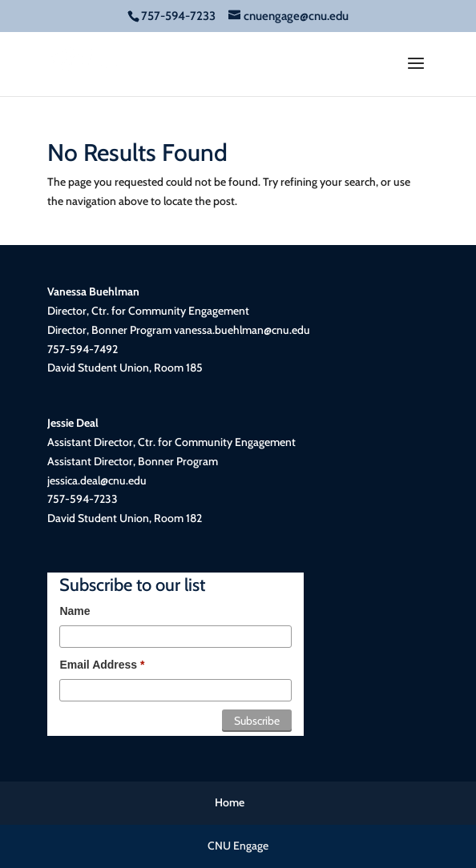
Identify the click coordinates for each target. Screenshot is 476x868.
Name (75, 611)
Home (230, 802)
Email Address (102, 665)
